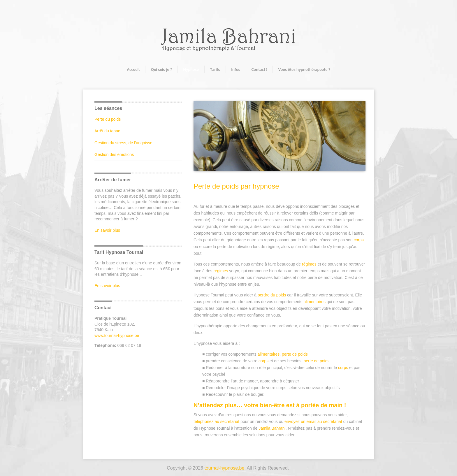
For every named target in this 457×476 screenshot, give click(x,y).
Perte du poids (108, 119)
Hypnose (191, 69)
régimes (309, 264)
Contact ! (259, 69)
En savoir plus (107, 230)
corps (358, 240)
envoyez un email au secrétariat (313, 421)
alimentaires (314, 302)
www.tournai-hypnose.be (117, 336)
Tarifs (215, 69)
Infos (235, 69)
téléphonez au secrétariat (216, 421)
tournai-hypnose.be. (225, 468)
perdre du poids (272, 295)
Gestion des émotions (114, 154)
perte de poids (295, 354)
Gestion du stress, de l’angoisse (123, 143)
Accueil (133, 69)
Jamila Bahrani (272, 428)
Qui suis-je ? (161, 69)
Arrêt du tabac (107, 131)
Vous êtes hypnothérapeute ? (304, 69)
